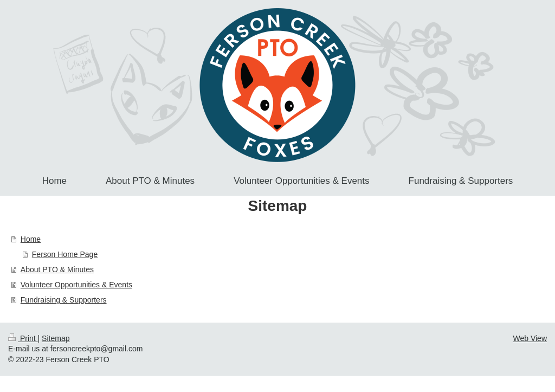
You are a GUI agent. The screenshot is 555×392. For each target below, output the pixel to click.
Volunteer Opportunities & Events (76, 285)
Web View (530, 338)
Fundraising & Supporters (64, 300)
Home (31, 239)
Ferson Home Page (65, 254)
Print (23, 338)
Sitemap (56, 338)
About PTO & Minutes (57, 269)
